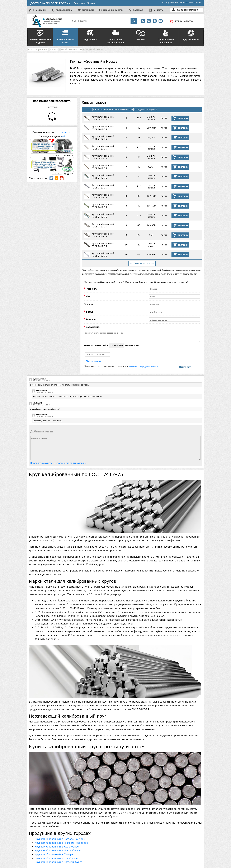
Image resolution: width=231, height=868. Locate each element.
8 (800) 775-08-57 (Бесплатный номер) (181, 3)
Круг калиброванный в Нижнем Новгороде (61, 843)
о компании (39, 10)
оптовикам (88, 10)
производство (64, 10)
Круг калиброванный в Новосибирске (58, 850)
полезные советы (113, 10)
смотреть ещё (65, 132)
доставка (138, 10)
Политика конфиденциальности (144, 366)
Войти (180, 10)
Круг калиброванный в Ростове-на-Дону (60, 839)
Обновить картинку (95, 361)
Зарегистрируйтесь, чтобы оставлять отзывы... (60, 463)
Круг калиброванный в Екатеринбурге (58, 862)
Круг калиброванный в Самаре (54, 854)
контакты (158, 10)
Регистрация (192, 10)
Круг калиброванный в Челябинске (57, 858)
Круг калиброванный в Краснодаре (57, 847)
